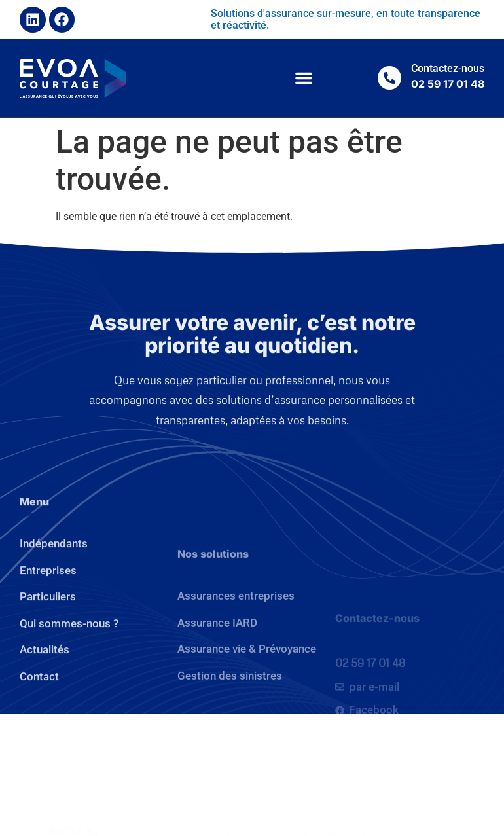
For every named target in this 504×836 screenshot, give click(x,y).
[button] (304, 78)
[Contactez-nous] (389, 78)
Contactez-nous (448, 68)
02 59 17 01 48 (370, 703)
